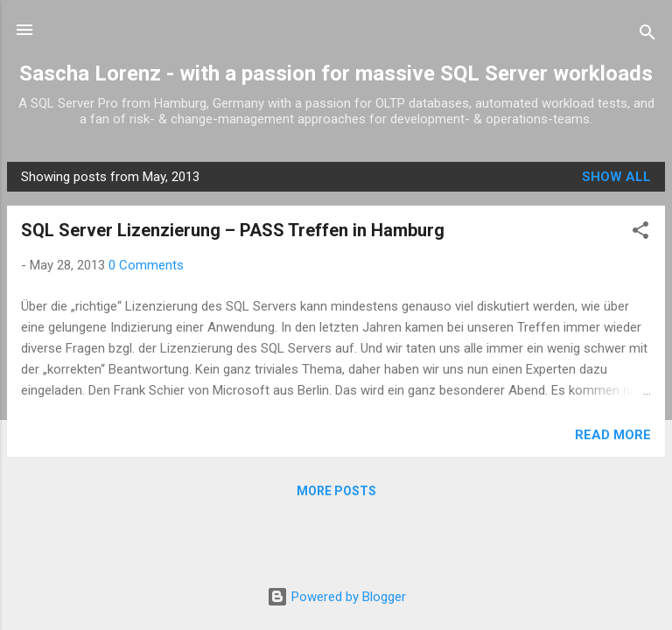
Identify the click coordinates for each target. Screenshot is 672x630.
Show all (616, 177)
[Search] (647, 35)
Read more (613, 435)
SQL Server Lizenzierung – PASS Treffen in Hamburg (233, 230)
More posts (336, 491)
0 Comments (146, 265)
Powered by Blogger (336, 597)
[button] (640, 233)
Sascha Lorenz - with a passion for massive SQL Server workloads (336, 73)
